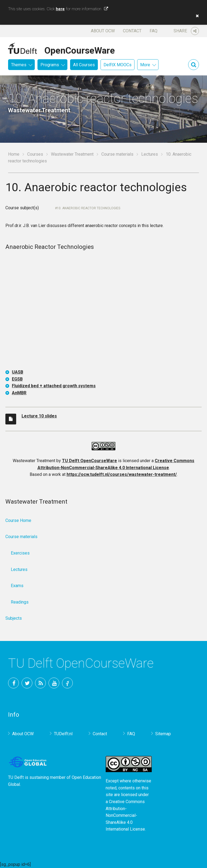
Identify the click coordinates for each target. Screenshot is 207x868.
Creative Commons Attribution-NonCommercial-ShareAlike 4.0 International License (125, 815)
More (145, 65)
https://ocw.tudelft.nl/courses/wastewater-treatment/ (122, 474)
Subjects (14, 618)
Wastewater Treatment (72, 154)
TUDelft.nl (63, 734)
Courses (35, 154)
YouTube (54, 683)
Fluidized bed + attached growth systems (54, 386)
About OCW (103, 31)
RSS (40, 683)
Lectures (150, 154)
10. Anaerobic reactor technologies (89, 208)
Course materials (117, 154)
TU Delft (67, 683)
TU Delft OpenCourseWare (89, 461)
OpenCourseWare (80, 50)
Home (14, 154)
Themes (19, 65)
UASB (18, 372)
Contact (132, 31)
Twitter (27, 683)
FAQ (153, 31)
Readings (20, 602)
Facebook (13, 683)
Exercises (20, 553)
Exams (17, 586)
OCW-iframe (103, 311)
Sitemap (163, 734)
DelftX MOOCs (118, 65)
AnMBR (19, 393)
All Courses (84, 65)
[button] (196, 16)
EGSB (17, 379)
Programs (50, 65)
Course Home (18, 520)
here (60, 9)
